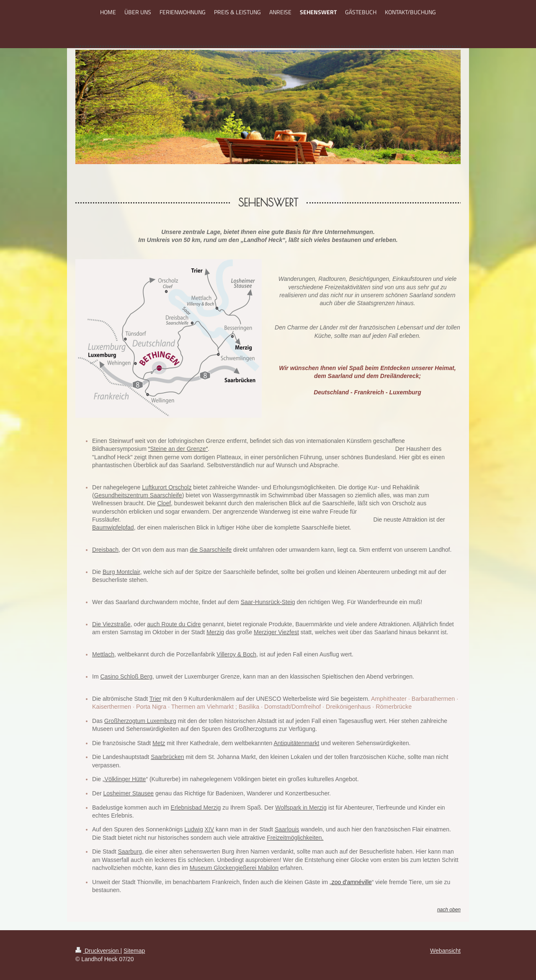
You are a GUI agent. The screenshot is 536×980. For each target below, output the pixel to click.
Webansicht (445, 951)
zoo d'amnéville (352, 882)
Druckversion (98, 951)
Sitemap (134, 951)
